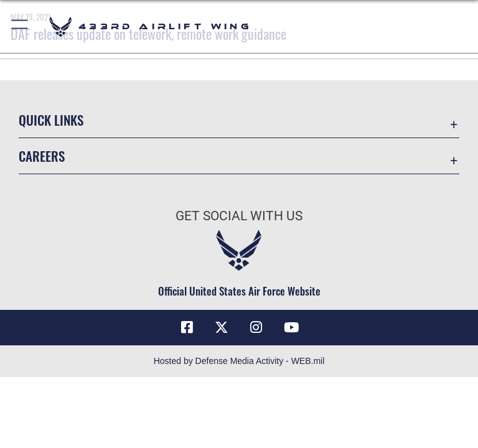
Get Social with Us (239, 216)
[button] (20, 26)
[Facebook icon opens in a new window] (187, 327)
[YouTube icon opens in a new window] (291, 327)
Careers (42, 156)
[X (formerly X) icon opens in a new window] (222, 327)
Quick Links (51, 120)
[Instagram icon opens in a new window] (256, 327)
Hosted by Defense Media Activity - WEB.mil (239, 361)
